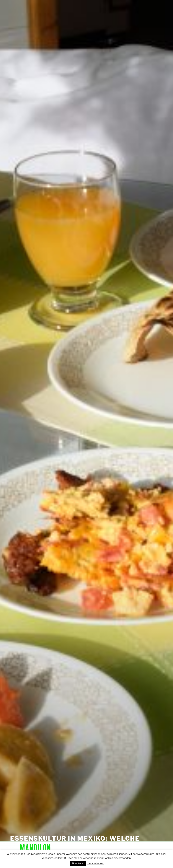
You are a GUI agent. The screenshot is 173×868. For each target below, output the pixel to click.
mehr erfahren (96, 863)
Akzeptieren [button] (78, 863)
